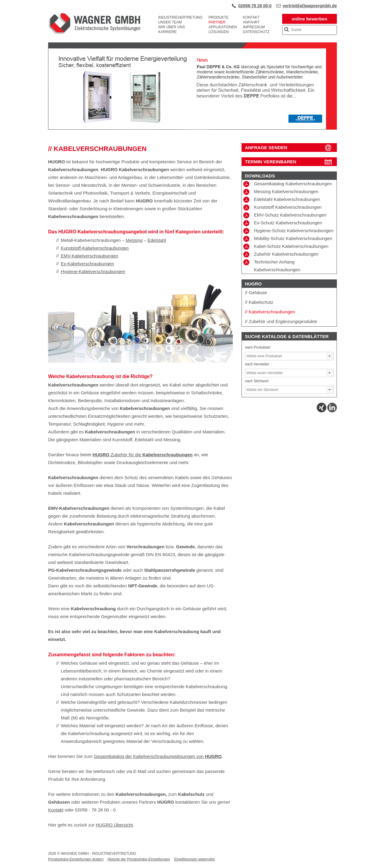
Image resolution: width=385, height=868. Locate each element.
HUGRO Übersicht (114, 825)
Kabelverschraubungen (272, 312)
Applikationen (223, 27)
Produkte (219, 17)
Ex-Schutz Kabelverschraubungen (283, 223)
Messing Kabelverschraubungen (281, 192)
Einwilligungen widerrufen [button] (195, 859)
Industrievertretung (180, 17)
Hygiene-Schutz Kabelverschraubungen (288, 231)
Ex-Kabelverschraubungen (87, 264)
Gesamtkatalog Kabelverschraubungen (288, 184)
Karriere (167, 32)
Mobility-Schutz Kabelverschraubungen (288, 239)
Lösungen (219, 32)
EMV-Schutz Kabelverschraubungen (285, 215)
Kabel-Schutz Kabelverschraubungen (286, 247)
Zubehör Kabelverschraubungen (281, 254)
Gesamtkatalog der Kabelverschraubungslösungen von (158, 756)
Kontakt (251, 17)
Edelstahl (157, 240)
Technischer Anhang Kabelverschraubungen (272, 266)
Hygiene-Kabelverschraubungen (93, 271)
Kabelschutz (261, 302)
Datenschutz (256, 32)
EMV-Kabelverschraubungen (89, 256)
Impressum (254, 27)
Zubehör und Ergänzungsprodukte (283, 321)
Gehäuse (258, 292)
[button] (330, 356)
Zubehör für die (143, 455)
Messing (134, 240)
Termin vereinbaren (271, 162)
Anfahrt (251, 22)
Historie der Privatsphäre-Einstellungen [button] (139, 859)
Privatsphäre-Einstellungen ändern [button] (76, 859)
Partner (217, 22)
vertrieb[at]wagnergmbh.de (310, 6)
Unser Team (170, 22)
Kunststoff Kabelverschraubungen (282, 208)
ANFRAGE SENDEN (266, 148)
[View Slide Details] (192, 128)
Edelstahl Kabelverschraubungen (282, 200)
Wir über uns (172, 27)
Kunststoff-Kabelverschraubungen (95, 248)
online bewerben (310, 19)
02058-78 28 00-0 (255, 6)
